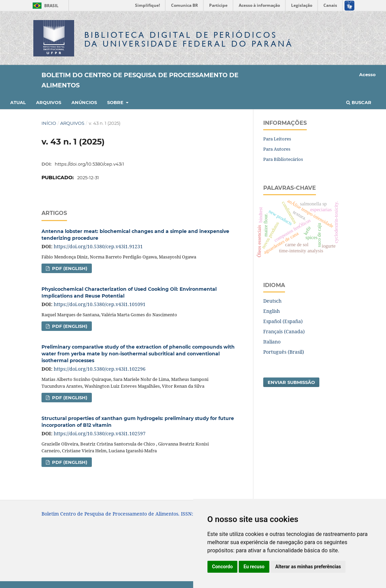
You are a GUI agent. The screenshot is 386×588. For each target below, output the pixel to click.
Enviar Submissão (291, 382)
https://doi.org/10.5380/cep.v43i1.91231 (98, 246)
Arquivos (49, 102)
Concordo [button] (223, 567)
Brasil (44, 6)
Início (49, 123)
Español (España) (283, 321)
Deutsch (272, 301)
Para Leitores (277, 139)
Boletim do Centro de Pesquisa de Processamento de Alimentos (140, 80)
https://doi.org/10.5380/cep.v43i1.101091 (100, 304)
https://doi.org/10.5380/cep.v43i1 (89, 164)
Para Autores (277, 149)
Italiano (272, 342)
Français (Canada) (284, 331)
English (272, 311)
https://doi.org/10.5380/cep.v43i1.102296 (100, 369)
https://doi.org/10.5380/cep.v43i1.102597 (100, 433)
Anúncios (84, 102)
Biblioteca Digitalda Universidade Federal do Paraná (189, 39)
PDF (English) (69, 268)
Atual (18, 102)
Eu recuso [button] (254, 567)
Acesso (367, 74)
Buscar (359, 102)
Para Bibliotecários (283, 159)
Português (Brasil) (284, 352)
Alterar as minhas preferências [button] (308, 567)
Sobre (116, 102)
